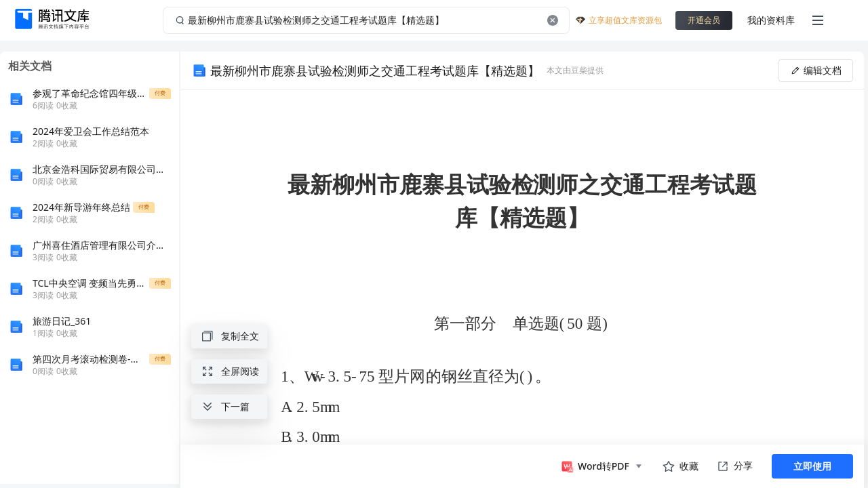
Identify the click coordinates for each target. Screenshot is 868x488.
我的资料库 (771, 20)
